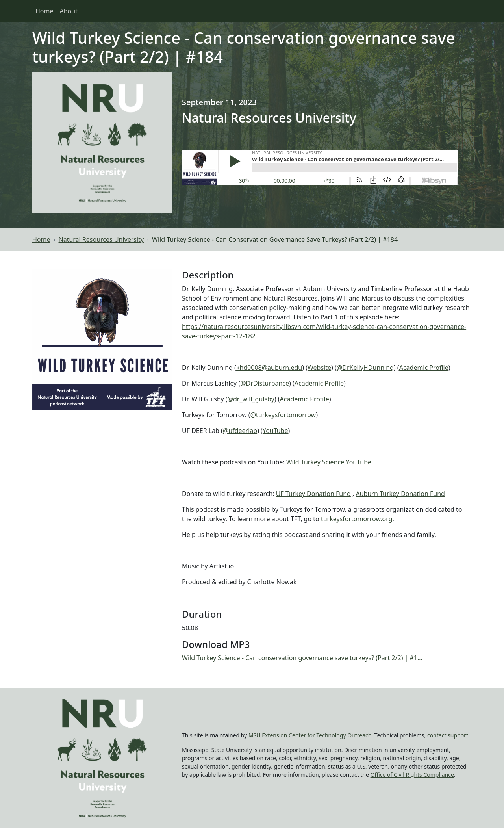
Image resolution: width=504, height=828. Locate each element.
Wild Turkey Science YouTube (329, 462)
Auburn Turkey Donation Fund (400, 494)
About (69, 11)
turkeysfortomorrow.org (357, 519)
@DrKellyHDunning (365, 368)
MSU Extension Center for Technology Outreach (310, 735)
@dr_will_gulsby (251, 399)
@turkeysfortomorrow (283, 415)
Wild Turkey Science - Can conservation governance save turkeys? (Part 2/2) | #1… (302, 658)
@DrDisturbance (265, 383)
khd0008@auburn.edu (269, 368)
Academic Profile (424, 368)
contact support (448, 735)
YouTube (275, 431)
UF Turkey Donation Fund (313, 494)
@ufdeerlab (240, 431)
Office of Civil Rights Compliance (412, 775)
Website (319, 368)
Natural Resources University (101, 239)
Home (44, 11)
